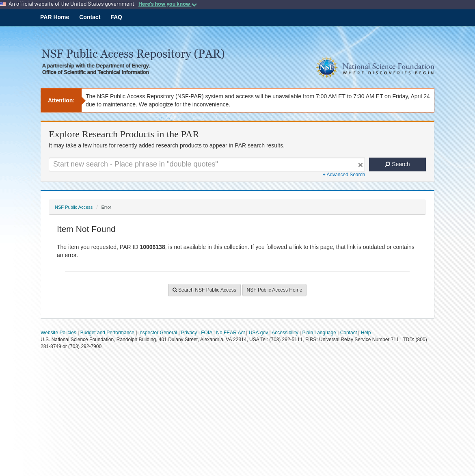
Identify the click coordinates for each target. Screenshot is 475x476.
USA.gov (258, 333)
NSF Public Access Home (275, 290)
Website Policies (58, 333)
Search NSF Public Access (204, 290)
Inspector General (158, 333)
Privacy (189, 333)
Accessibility (285, 333)
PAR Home (55, 17)
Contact (90, 17)
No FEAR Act (230, 333)
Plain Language (319, 333)
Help (366, 333)
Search (397, 164)
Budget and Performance (107, 333)
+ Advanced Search (344, 175)
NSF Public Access (74, 207)
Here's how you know (168, 4)
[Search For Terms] (207, 164)
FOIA (206, 333)
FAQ (116, 17)
